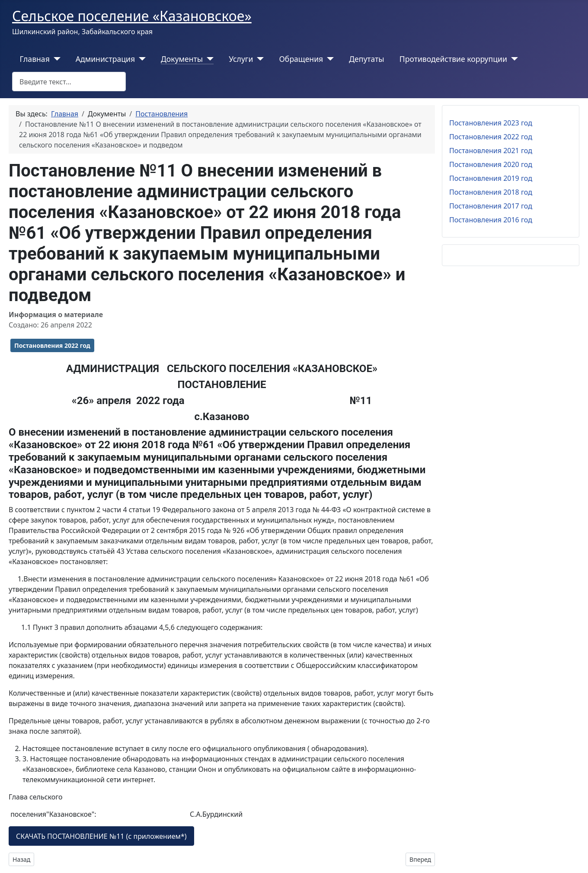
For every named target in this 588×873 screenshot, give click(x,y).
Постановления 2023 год (491, 123)
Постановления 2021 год (491, 151)
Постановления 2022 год (52, 345)
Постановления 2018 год (491, 192)
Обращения (301, 59)
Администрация (105, 59)
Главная (35, 59)
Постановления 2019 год (491, 178)
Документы (182, 59)
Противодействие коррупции (453, 59)
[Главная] (55, 59)
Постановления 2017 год (491, 206)
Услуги (241, 59)
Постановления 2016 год (491, 220)
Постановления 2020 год (491, 164)
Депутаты (366, 59)
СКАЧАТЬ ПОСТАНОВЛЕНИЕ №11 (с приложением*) (101, 836)
